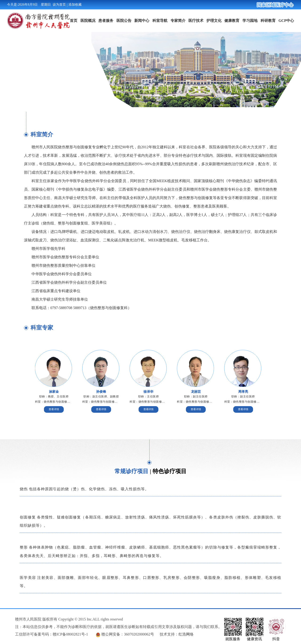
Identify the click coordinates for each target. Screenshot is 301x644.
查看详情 (54, 409)
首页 (74, 21)
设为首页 (59, 5)
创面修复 (28, 517)
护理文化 (214, 21)
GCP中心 (286, 21)
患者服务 (106, 21)
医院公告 (124, 21)
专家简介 (178, 21)
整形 (24, 547)
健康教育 (232, 21)
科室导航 (160, 21)
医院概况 (88, 21)
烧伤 (24, 489)
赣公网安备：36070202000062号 (128, 634)
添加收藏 (75, 5)
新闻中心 (142, 21)
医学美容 (28, 578)
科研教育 (268, 21)
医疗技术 (196, 21)
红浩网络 (186, 634)
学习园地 (250, 21)
